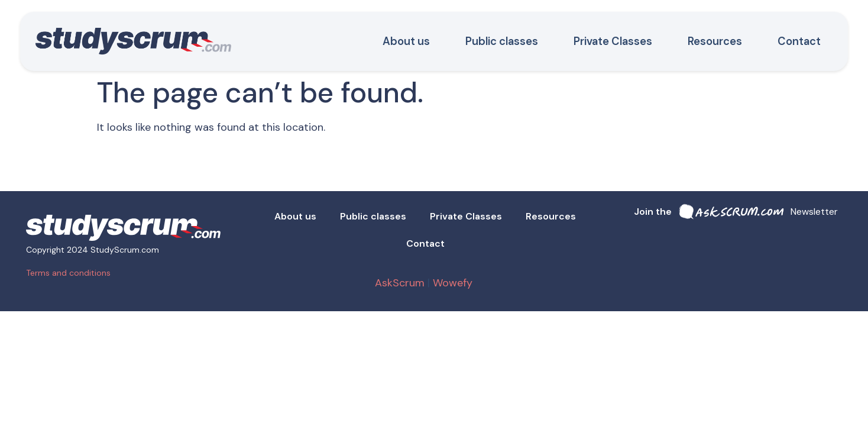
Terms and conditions (68, 273)
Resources (715, 41)
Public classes (502, 41)
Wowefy (454, 283)
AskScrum (400, 283)
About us (406, 41)
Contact (799, 41)
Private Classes (613, 41)
